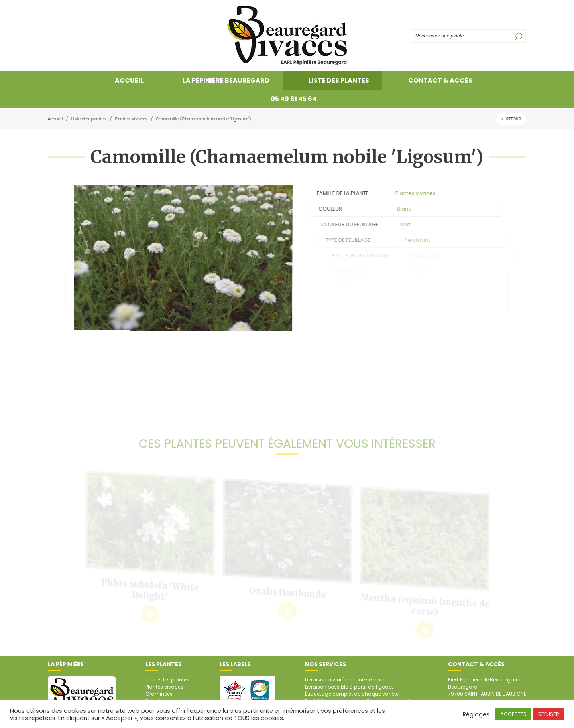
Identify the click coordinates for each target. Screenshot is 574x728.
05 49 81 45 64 (294, 99)
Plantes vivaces (130, 119)
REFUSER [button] (549, 714)
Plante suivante (517, 290)
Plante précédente (57, 290)
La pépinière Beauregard (226, 80)
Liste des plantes (339, 80)
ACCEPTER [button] (513, 714)
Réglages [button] (476, 714)
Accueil (129, 80)
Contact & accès (440, 80)
